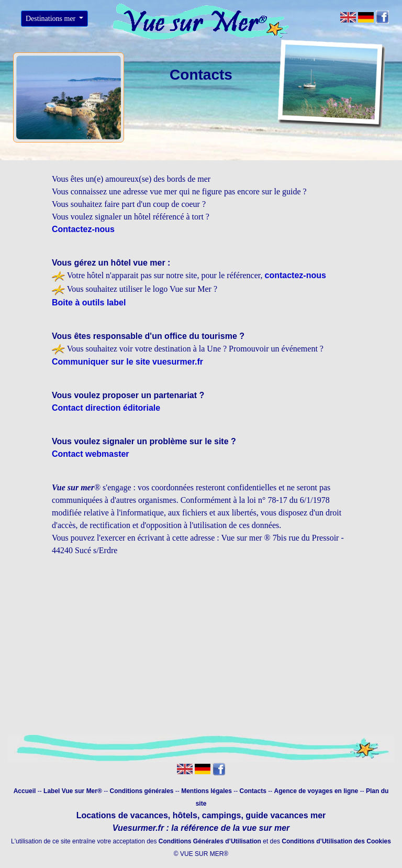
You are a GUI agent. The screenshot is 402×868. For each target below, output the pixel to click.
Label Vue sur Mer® (73, 791)
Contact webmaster (91, 454)
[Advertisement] (201, 649)
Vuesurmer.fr (138, 828)
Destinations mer (52, 19)
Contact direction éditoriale (106, 408)
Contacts (254, 791)
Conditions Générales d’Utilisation (210, 841)
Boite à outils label (89, 303)
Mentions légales (207, 791)
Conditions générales (141, 791)
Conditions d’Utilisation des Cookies (336, 841)
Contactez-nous (83, 229)
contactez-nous (295, 275)
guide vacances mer (284, 815)
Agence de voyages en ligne (316, 791)
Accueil (25, 791)
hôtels (185, 815)
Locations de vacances (122, 815)
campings (222, 815)
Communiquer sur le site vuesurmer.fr (127, 362)
